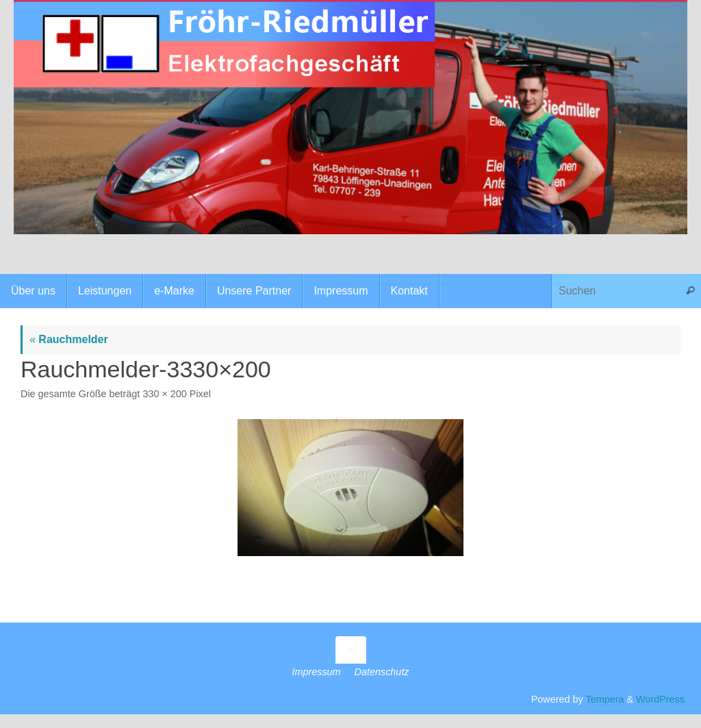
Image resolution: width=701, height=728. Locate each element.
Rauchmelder (69, 339)
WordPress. (662, 699)
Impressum (316, 672)
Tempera (604, 699)
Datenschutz (382, 672)
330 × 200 (164, 394)
